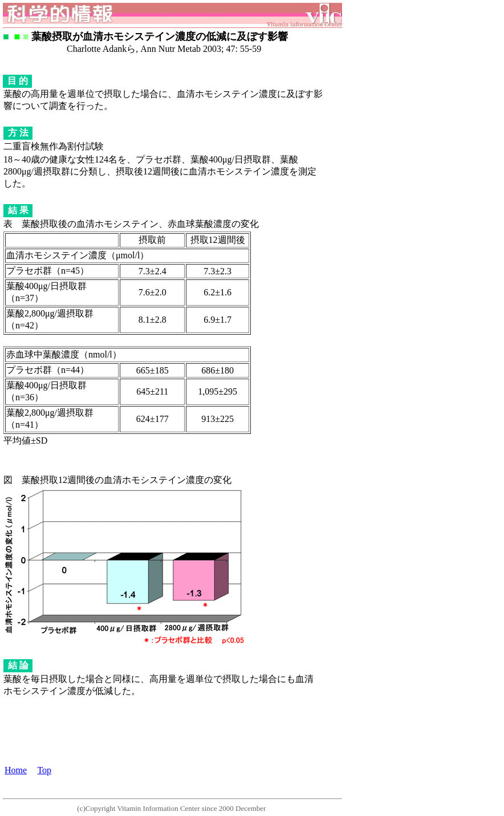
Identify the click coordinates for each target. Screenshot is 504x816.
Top (44, 770)
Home (16, 770)
